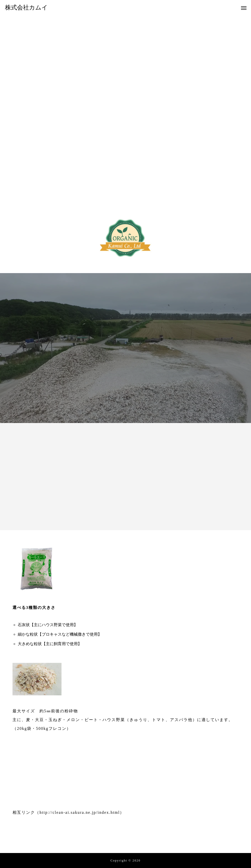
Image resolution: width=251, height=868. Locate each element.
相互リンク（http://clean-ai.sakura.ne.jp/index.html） (68, 812)
